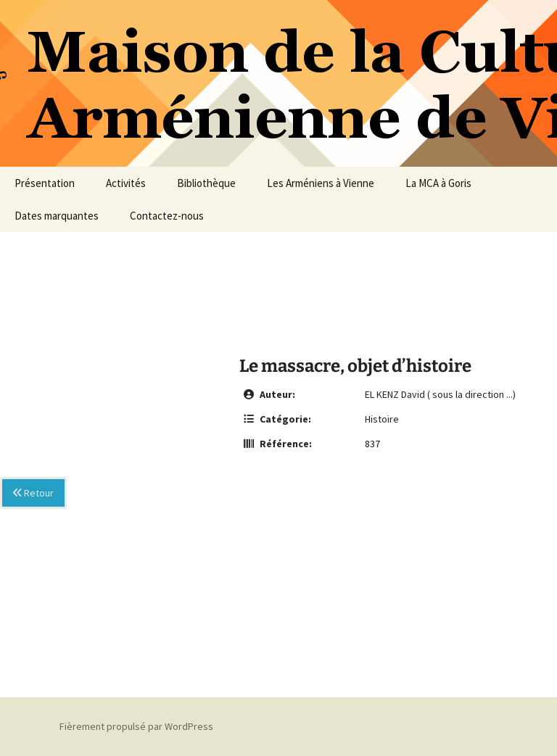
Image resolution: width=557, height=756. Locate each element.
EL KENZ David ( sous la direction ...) (440, 394)
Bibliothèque (206, 183)
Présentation (45, 183)
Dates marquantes (57, 216)
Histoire (382, 419)
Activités (126, 183)
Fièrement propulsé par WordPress (136, 726)
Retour (33, 493)
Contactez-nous (167, 216)
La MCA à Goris (438, 183)
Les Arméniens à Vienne (321, 183)
